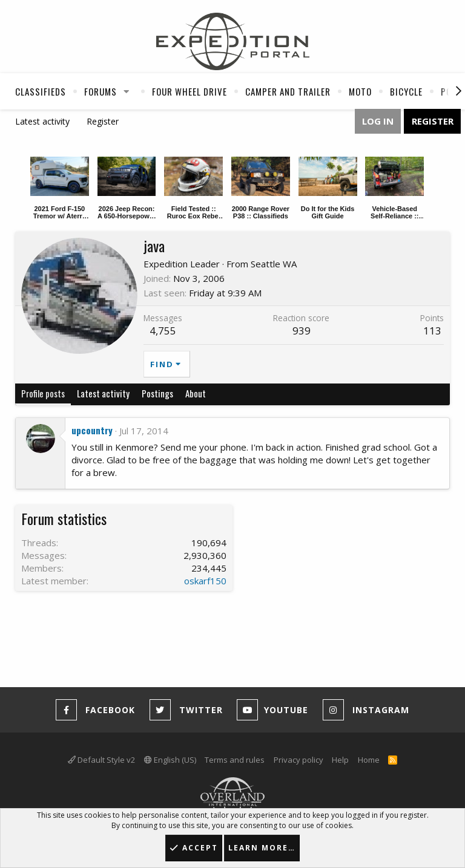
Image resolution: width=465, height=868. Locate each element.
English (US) (170, 760)
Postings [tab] (157, 393)
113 (432, 331)
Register (103, 121)
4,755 (163, 331)
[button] (127, 91)
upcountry (92, 430)
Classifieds (41, 91)
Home (369, 760)
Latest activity (42, 121)
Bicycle (406, 91)
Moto (360, 91)
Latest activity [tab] (103, 393)
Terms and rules (235, 760)
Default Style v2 (101, 760)
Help (340, 760)
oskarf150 (205, 581)
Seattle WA (274, 264)
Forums (101, 91)
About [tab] (196, 393)
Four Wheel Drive (190, 91)
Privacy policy (298, 760)
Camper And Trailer (288, 91)
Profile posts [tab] (43, 393)
